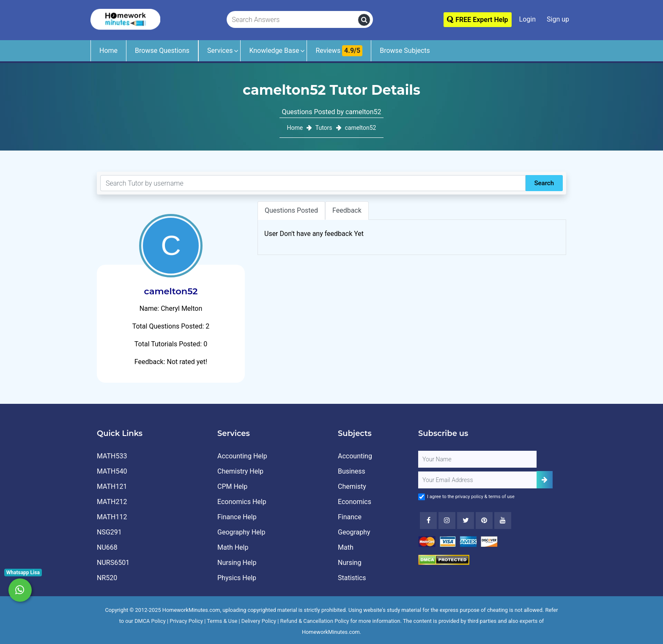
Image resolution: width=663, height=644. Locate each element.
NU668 (107, 547)
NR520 (107, 578)
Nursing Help (237, 563)
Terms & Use (222, 621)
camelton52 (360, 128)
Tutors (324, 128)
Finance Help (237, 517)
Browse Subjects (405, 51)
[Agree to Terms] (422, 497)
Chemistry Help (240, 471)
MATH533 (112, 456)
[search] (364, 20)
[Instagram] (447, 521)
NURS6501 (113, 563)
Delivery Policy (259, 621)
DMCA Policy (150, 621)
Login (527, 19)
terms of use (501, 497)
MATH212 (112, 502)
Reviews (339, 51)
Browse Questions (162, 51)
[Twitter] (466, 521)
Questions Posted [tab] (291, 210)
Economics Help (242, 502)
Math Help (233, 547)
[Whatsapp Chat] (20, 590)
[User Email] (477, 480)
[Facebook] (428, 521)
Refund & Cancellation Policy (315, 621)
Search (544, 183)
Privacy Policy (186, 621)
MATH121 (112, 486)
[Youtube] (484, 521)
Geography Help (241, 532)
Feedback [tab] (347, 210)
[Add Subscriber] (545, 480)
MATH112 (112, 517)
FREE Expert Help (477, 20)
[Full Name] (477, 459)
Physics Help (237, 578)
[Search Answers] (293, 20)
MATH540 (112, 471)
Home (108, 51)
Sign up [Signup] (558, 19)
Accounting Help (242, 456)
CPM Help (232, 486)
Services (220, 51)
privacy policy (469, 497)
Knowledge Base (274, 51)
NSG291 (109, 532)
